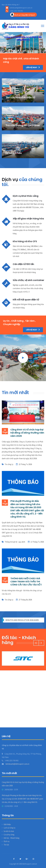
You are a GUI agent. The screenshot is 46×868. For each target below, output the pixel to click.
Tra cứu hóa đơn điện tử (20, 97)
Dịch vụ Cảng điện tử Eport (23, 14)
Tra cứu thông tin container (23, 125)
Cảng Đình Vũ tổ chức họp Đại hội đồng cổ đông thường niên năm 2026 (27, 433)
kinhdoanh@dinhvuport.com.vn (16, 764)
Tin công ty (9, 464)
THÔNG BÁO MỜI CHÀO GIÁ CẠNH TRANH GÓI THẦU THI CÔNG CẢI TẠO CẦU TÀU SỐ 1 (26, 582)
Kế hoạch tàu (14, 153)
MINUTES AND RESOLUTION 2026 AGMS (22, 620)
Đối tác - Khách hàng (12, 838)
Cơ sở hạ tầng (9, 835)
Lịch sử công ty (10, 828)
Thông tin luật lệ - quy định (15, 542)
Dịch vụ (7, 841)
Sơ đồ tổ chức (9, 831)
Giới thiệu (7, 824)
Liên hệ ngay (33, 67)
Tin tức (6, 845)
